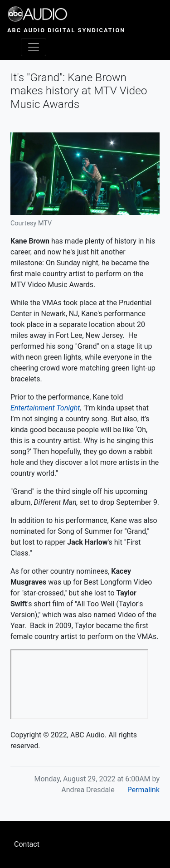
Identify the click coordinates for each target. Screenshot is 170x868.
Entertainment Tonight (45, 408)
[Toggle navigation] (34, 47)
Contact (27, 844)
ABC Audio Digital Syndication (66, 30)
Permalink (143, 790)
